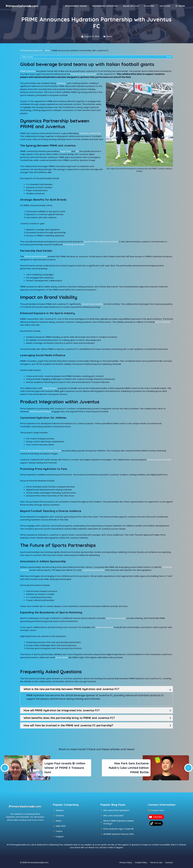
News (109, 36)
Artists (59, 821)
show (169, 57)
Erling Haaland (50, 388)
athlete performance (40, 411)
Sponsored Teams (76, 6)
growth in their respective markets (101, 242)
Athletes (60, 810)
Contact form (157, 810)
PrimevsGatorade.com (31, 50)
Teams (59, 831)
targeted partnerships (93, 570)
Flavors (149, 6)
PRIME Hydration (28, 71)
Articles (165, 6)
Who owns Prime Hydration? (116, 810)
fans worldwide (163, 322)
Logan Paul (65, 151)
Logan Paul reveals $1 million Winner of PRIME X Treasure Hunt (65, 768)
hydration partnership (90, 133)
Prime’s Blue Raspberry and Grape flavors (41, 451)
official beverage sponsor (83, 74)
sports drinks (62, 657)
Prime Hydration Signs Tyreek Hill (118, 829)
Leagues (60, 837)
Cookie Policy (141, 863)
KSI (77, 151)
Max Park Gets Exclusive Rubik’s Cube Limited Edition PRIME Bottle (129, 768)
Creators (60, 816)
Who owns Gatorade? (113, 816)
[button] (180, 6)
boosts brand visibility (92, 304)
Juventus (61, 83)
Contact (169, 863)
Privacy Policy (126, 863)
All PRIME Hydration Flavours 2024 (119, 834)
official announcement (36, 256)
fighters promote (104, 627)
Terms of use (156, 863)
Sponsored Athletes (105, 6)
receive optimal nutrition (159, 460)
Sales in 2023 (131, 6)
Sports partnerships (116, 618)
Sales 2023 (61, 826)
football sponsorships (74, 245)
